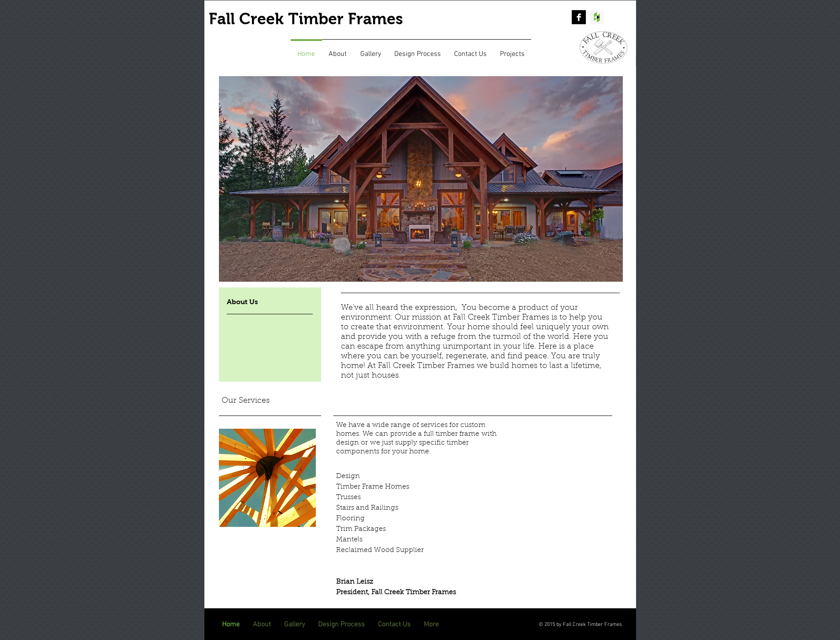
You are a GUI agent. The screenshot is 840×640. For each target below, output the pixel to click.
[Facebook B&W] (579, 17)
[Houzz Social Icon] (597, 17)
